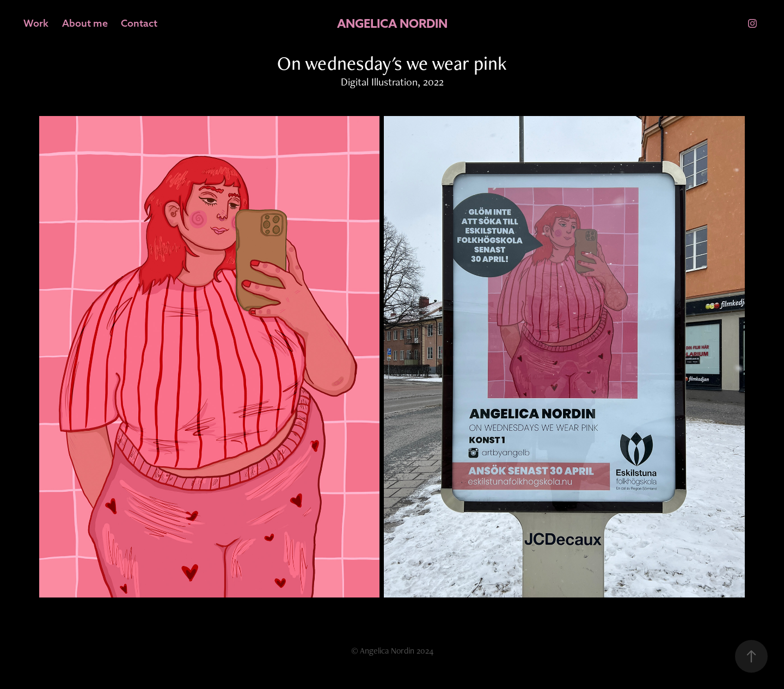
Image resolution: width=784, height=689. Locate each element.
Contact (139, 23)
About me (85, 23)
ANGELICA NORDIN (392, 23)
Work (36, 23)
